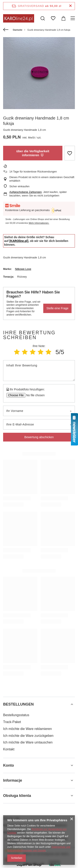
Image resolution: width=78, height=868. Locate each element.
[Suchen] (43, 18)
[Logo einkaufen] (19, 18)
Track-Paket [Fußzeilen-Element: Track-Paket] (12, 722)
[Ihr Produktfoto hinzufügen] (34, 395)
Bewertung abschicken (39, 437)
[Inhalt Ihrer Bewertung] (39, 371)
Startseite (17, 30)
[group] (39, 73)
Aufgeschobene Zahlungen (25, 192)
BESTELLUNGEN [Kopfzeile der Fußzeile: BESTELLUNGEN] (18, 704)
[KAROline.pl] (19, 241)
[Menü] (73, 18)
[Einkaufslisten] (53, 18)
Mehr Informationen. (39, 223)
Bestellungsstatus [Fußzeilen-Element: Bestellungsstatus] (16, 715)
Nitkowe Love (23, 269)
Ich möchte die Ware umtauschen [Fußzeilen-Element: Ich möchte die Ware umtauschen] (28, 742)
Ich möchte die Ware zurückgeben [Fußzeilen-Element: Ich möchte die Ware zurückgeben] (28, 736)
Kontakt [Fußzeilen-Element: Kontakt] (9, 749)
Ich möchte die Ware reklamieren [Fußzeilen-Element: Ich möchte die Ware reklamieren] (27, 729)
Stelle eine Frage (57, 308)
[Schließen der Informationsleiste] (70, 6)
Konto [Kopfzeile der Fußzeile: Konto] (9, 765)
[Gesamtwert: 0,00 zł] (63, 18)
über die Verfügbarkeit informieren (33, 153)
